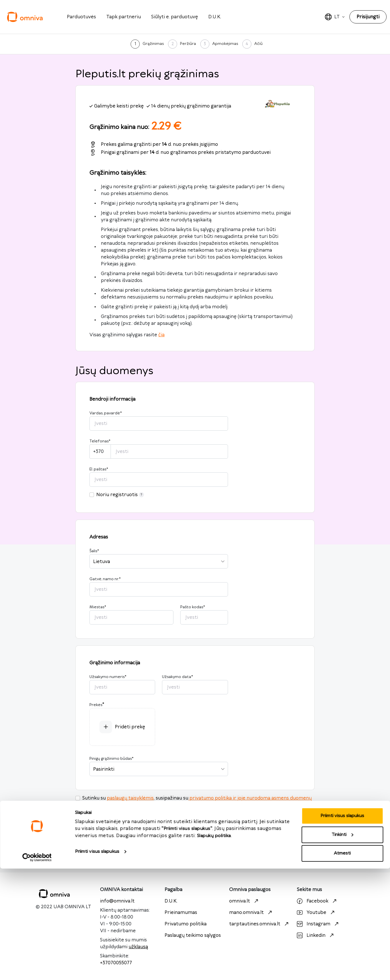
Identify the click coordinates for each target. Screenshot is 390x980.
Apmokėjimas (225, 44)
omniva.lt (244, 901)
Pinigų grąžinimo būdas (111, 759)
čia (161, 335)
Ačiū (258, 44)
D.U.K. (215, 17)
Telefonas (100, 441)
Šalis (94, 551)
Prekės (96, 705)
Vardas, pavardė (106, 413)
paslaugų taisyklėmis (130, 798)
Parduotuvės (81, 17)
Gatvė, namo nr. (105, 579)
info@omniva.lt (117, 901)
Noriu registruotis (120, 495)
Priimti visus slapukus (97, 963)
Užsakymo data (177, 677)
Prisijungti (368, 17)
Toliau (195, 851)
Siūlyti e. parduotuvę (175, 17)
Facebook (317, 901)
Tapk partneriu (124, 17)
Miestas (98, 607)
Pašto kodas (193, 607)
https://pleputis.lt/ (128, 816)
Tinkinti (343, 946)
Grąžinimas (153, 44)
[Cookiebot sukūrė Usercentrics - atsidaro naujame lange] (37, 969)
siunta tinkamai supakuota (201, 805)
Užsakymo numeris (108, 677)
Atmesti (342, 965)
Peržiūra (188, 44)
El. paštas (99, 469)
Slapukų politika (214, 947)
